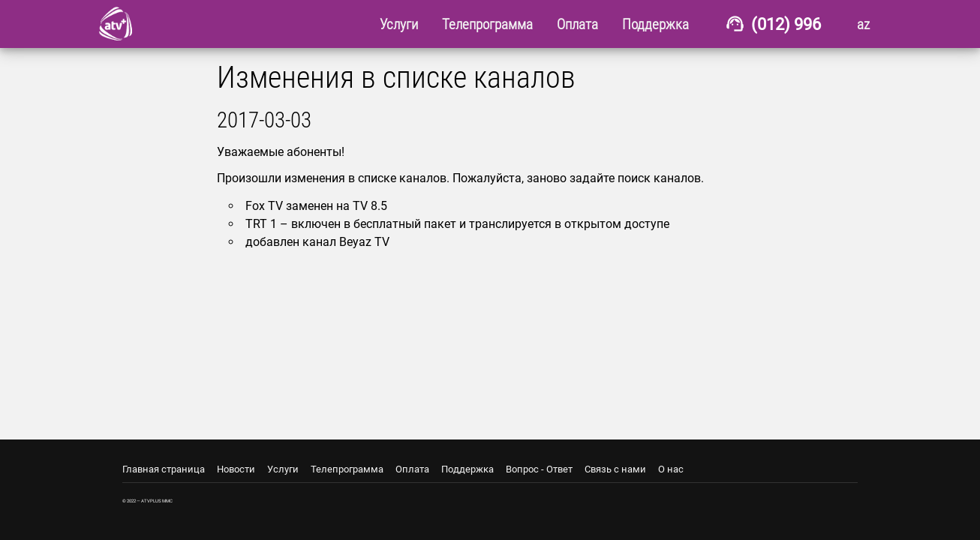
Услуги (283, 469)
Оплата (412, 469)
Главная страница (164, 469)
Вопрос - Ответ (539, 469)
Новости (236, 469)
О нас (671, 469)
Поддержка (467, 469)
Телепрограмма (347, 469)
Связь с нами (615, 469)
